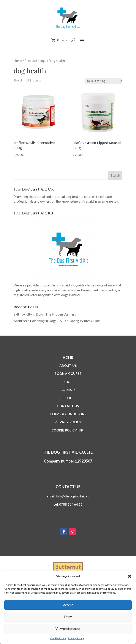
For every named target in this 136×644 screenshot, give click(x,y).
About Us (68, 366)
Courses (68, 390)
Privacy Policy (76, 638)
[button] (130, 576)
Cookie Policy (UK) (68, 430)
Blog (68, 398)
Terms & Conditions (68, 414)
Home (18, 61)
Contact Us (68, 406)
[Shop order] (104, 81)
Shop (68, 382)
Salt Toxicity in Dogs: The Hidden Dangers (45, 314)
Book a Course (68, 374)
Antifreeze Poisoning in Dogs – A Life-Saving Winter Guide (57, 321)
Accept (68, 605)
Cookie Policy (58, 638)
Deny (68, 617)
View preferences (68, 628)
